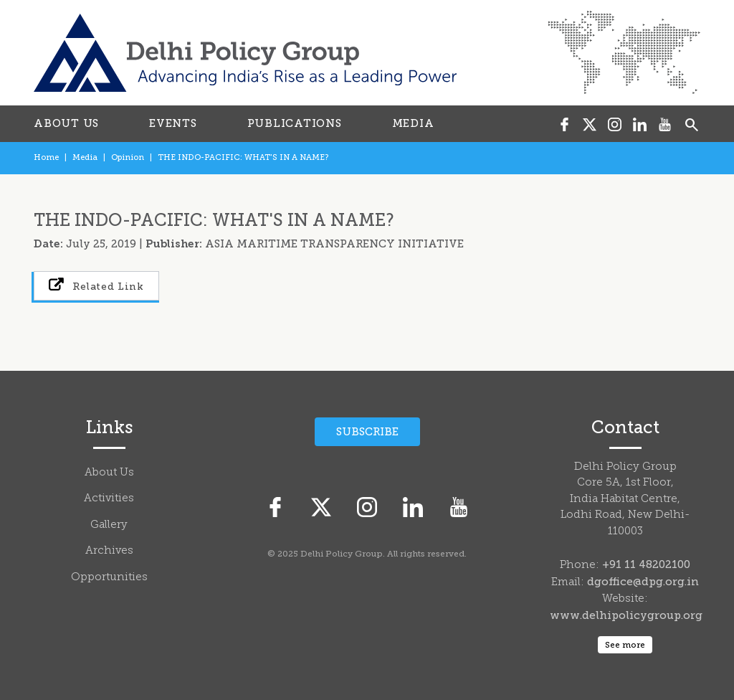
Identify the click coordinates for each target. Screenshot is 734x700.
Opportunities (109, 578)
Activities (109, 499)
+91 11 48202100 (646, 564)
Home (46, 157)
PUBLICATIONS (295, 123)
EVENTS (173, 123)
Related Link (96, 285)
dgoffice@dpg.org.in (643, 582)
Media (85, 157)
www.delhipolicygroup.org (626, 615)
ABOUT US (66, 123)
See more (625, 645)
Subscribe (367, 432)
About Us (109, 473)
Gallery (109, 525)
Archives (109, 551)
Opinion (128, 157)
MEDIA (413, 123)
